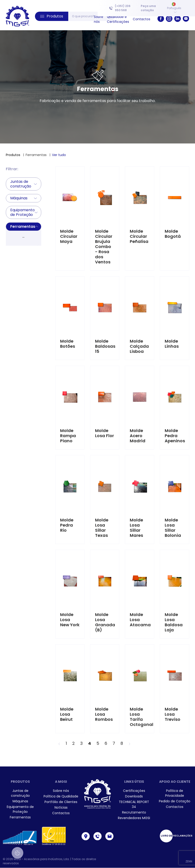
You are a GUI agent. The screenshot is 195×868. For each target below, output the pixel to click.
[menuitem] (149, 8)
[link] (17, 16)
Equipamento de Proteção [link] (20, 809)
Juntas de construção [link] (20, 793)
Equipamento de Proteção (24, 212)
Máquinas (24, 198)
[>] (130, 743)
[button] (52, 16)
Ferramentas (24, 226)
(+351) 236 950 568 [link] (120, 8)
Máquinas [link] (20, 801)
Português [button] (174, 8)
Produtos (13, 155)
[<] (59, 743)
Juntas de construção (24, 184)
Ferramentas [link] (20, 817)
